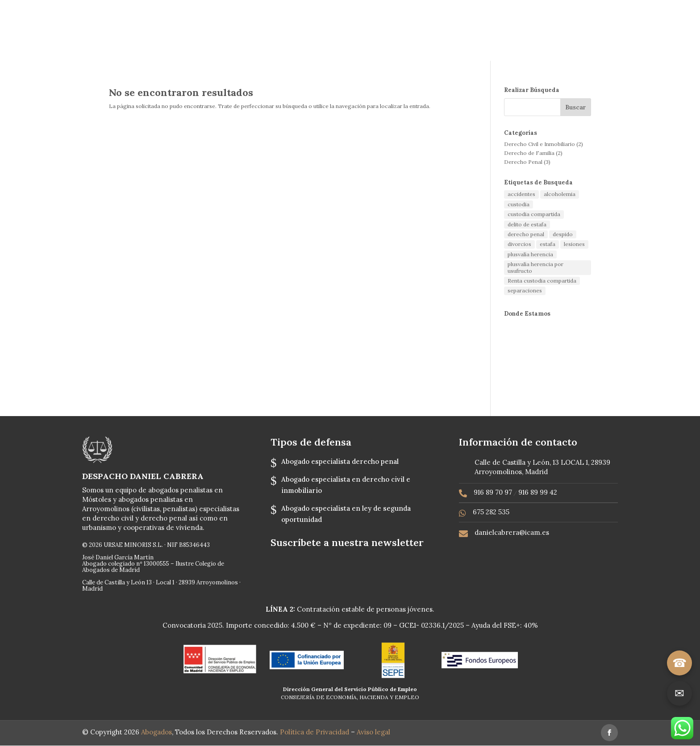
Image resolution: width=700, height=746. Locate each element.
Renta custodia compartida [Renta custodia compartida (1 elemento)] (542, 281)
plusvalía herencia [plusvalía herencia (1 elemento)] (530, 254)
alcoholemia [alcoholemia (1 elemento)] (560, 194)
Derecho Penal (523, 162)
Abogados (156, 732)
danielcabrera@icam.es (512, 532)
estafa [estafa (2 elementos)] (548, 244)
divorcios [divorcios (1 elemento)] (519, 244)
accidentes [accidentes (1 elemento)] (521, 194)
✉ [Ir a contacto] (679, 693)
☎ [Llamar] (679, 663)
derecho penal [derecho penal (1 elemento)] (526, 234)
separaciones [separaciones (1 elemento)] (525, 290)
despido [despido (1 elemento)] (563, 234)
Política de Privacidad (315, 732)
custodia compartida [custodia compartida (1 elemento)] (534, 214)
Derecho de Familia (529, 153)
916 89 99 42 (538, 492)
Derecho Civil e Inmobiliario (540, 144)
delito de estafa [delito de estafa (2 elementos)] (527, 224)
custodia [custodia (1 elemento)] (519, 204)
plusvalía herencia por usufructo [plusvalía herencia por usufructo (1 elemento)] (535, 267)
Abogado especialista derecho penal (340, 461)
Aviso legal (374, 732)
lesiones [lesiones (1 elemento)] (574, 244)
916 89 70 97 (493, 492)
